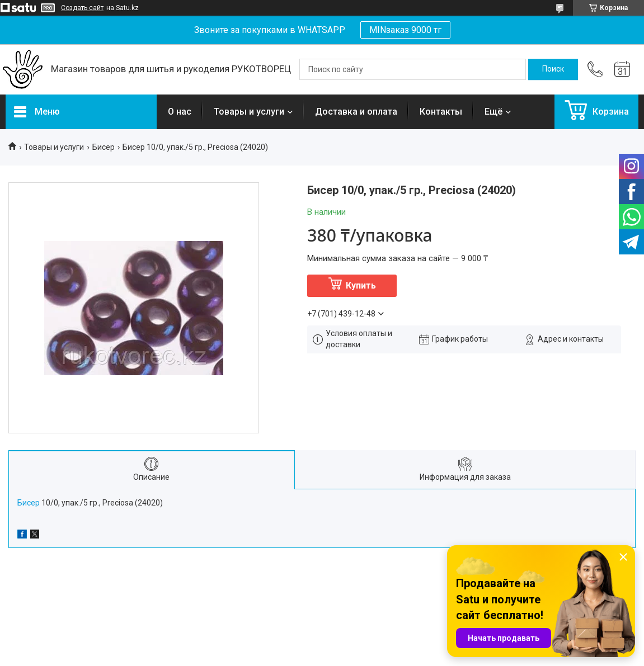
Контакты (441, 112)
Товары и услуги (249, 112)
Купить (361, 285)
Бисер (104, 147)
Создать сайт (82, 8)
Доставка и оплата (356, 112)
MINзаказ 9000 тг (405, 30)
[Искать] (553, 69)
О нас (180, 112)
